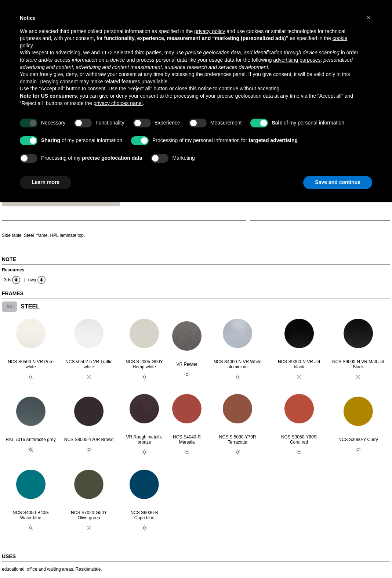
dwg (32, 280)
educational (13, 569)
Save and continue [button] (338, 182)
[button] (369, 18)
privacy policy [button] (210, 31)
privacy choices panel (118, 103)
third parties (148, 53)
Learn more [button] (46, 182)
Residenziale (88, 569)
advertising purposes (297, 60)
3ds (8, 280)
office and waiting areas (50, 569)
